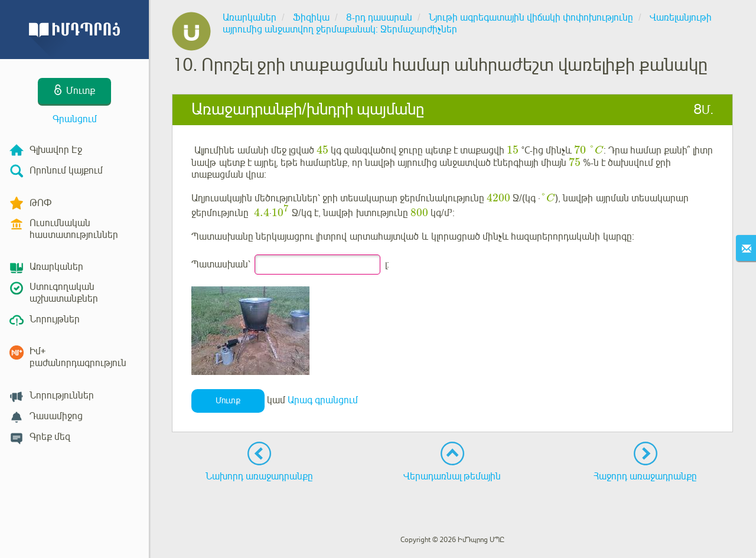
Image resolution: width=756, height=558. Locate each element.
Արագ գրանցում (323, 400)
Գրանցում (75, 119)
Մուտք (228, 401)
